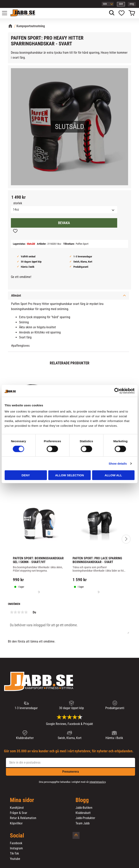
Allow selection (69, 475)
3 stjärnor (19, 612)
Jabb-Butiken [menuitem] (84, 808)
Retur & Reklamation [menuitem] (23, 818)
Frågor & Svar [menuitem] (19, 813)
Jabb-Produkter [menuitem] (85, 818)
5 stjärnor (26, 612)
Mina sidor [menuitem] (22, 800)
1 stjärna (12, 612)
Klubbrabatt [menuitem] (83, 813)
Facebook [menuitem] (16, 843)
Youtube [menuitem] (15, 859)
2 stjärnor (15, 612)
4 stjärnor (22, 612)
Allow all (113, 475)
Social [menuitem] (17, 836)
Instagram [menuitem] (16, 848)
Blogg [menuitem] (82, 800)
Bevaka (64, 223)
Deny (26, 475)
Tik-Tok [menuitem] (14, 854)
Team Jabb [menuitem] (83, 823)
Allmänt (16, 296)
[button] (7, 13)
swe (121, 4)
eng (132, 4)
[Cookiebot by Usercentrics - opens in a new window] (117, 391)
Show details (118, 463)
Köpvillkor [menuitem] (16, 823)
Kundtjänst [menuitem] (17, 808)
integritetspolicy (97, 782)
